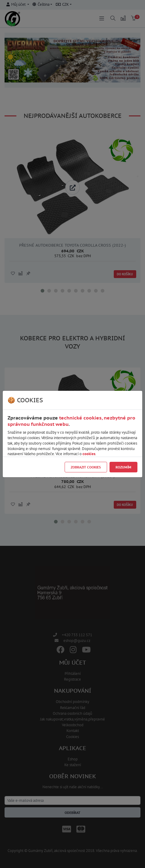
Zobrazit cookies (86, 467)
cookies (89, 454)
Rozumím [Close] (123, 467)
